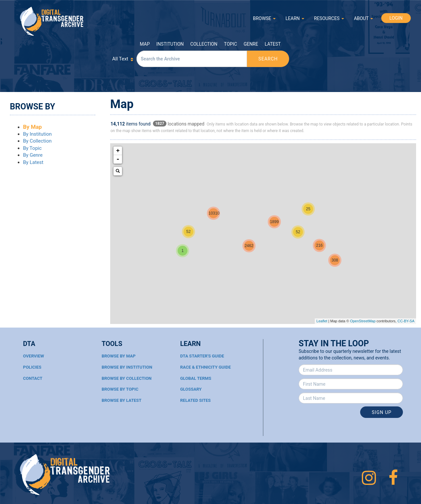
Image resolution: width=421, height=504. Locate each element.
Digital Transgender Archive (52, 21)
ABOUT (363, 18)
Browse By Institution (127, 367)
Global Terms (196, 378)
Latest (273, 44)
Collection (204, 44)
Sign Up (382, 412)
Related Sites (196, 400)
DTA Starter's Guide (202, 356)
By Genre (33, 155)
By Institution (37, 134)
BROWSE (264, 18)
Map (145, 44)
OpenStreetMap (363, 321)
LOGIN (396, 18)
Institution (170, 44)
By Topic (32, 148)
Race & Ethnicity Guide (206, 367)
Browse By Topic (120, 389)
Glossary (191, 389)
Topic (231, 44)
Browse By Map (119, 356)
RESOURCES (329, 18)
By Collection (37, 141)
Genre (251, 44)
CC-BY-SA (406, 321)
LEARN (295, 18)
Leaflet (322, 321)
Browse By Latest (122, 400)
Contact (33, 378)
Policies (32, 367)
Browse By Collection (127, 378)
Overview (34, 356)
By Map (32, 127)
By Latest (33, 162)
